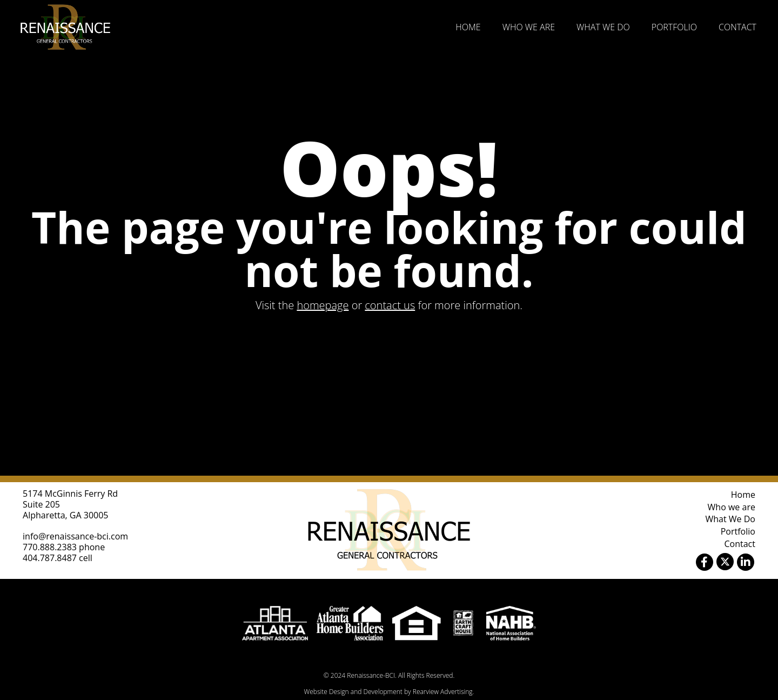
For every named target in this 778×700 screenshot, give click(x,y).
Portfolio (674, 27)
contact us (390, 305)
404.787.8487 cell (58, 558)
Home (468, 27)
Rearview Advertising (443, 692)
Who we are (529, 27)
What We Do (603, 27)
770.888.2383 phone (64, 547)
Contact (737, 27)
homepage (323, 305)
